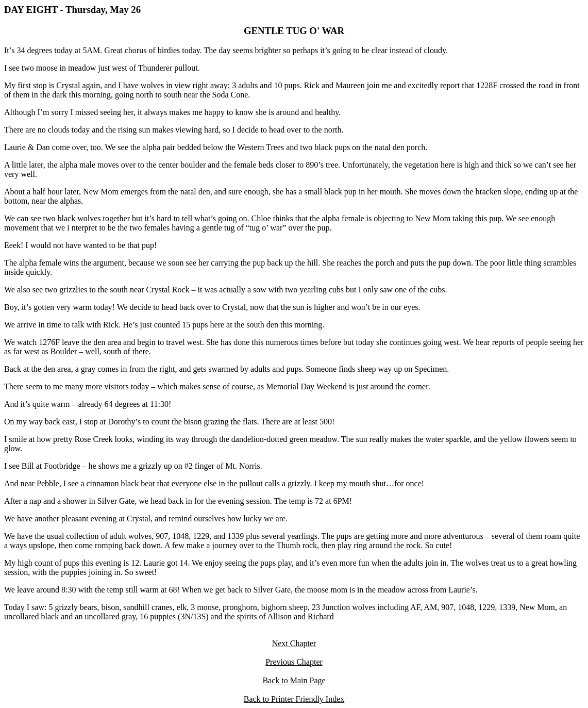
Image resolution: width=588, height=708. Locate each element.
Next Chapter (294, 643)
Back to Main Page (294, 680)
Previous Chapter (294, 662)
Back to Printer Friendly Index (294, 699)
